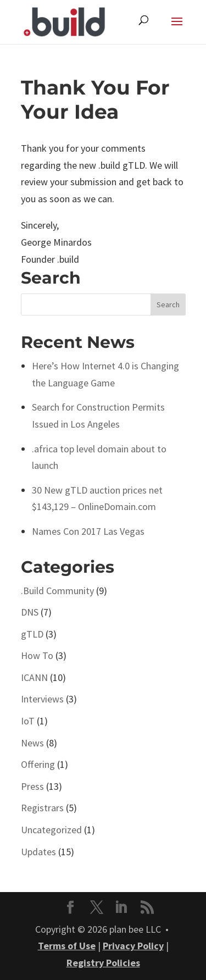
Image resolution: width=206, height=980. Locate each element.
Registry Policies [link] (103, 963)
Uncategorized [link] (51, 830)
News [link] (32, 743)
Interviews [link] (42, 699)
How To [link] (37, 655)
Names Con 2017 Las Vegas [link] (88, 531)
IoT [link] (28, 721)
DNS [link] (30, 612)
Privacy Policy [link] (133, 946)
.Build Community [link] (57, 591)
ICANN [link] (34, 677)
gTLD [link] (32, 634)
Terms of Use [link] (67, 946)
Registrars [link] (42, 808)
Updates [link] (38, 852)
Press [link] (32, 786)
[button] (177, 29)
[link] (64, 21)
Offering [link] (38, 764)
